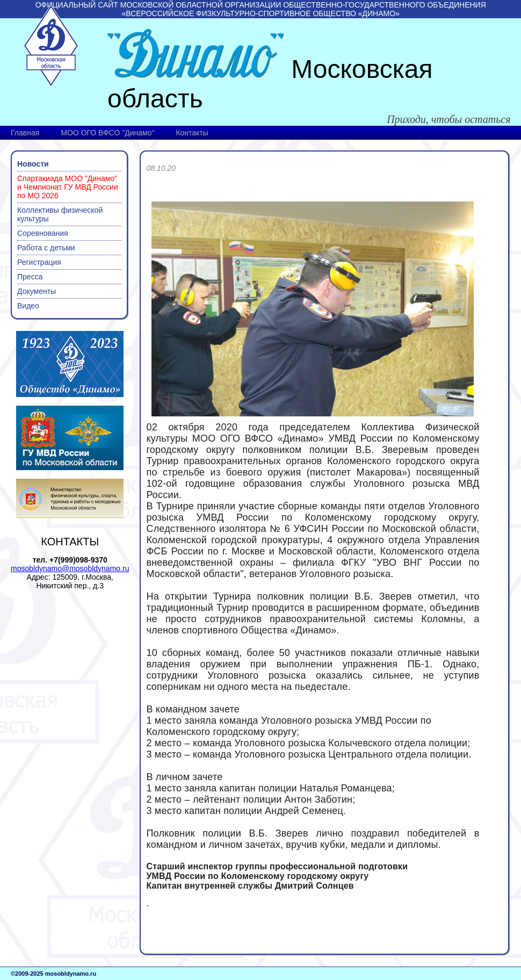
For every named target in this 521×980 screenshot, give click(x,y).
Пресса (30, 277)
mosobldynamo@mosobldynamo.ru (70, 568)
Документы (37, 291)
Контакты (192, 133)
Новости (33, 164)
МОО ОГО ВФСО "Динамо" (107, 133)
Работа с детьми (46, 248)
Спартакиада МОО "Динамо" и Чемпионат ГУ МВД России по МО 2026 (68, 187)
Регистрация (39, 262)
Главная (25, 133)
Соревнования (43, 233)
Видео (28, 306)
